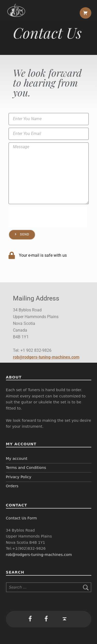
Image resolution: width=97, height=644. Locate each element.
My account (17, 459)
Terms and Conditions (26, 468)
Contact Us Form (21, 518)
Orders (12, 486)
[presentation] (48, 217)
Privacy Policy (19, 477)
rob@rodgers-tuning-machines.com (46, 357)
